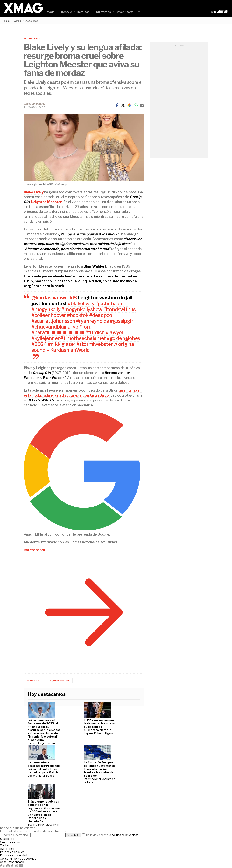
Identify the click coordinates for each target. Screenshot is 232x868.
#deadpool (101, 315)
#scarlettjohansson (53, 321)
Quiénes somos (10, 842)
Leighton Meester (59, 680)
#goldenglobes (123, 338)
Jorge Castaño (47, 743)
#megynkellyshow (82, 309)
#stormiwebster (95, 344)
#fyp (73, 327)
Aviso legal (7, 849)
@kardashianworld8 (54, 298)
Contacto (6, 845)
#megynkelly (46, 309)
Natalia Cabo (46, 776)
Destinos (83, 12)
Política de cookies (12, 852)
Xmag (18, 21)
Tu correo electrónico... (15, 835)
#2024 (39, 344)
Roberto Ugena (104, 733)
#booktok (78, 315)
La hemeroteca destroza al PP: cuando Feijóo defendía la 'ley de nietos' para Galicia (44, 767)
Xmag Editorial (34, 104)
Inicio (6, 21)
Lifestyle (66, 12)
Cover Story (124, 12)
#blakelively (81, 303)
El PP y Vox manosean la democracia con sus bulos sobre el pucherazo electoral (99, 725)
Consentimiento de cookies (18, 859)
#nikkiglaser (62, 344)
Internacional (93, 779)
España (33, 743)
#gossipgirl (122, 321)
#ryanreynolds (92, 321)
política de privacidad (125, 835)
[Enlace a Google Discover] (129, 105)
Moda (51, 12)
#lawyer (115, 332)
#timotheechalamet (83, 338)
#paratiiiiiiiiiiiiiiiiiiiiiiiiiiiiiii (58, 332)
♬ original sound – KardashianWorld (83, 347)
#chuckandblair (49, 327)
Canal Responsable (12, 862)
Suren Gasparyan (49, 825)
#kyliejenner (46, 338)
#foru (85, 327)
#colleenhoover (49, 315)
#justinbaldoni (111, 303)
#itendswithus (119, 309)
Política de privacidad (14, 855)
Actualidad (32, 38)
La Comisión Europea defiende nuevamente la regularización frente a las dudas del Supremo (99, 769)
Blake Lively (34, 680)
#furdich (95, 332)
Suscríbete (7, 839)
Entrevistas (103, 12)
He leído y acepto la (110, 835)
